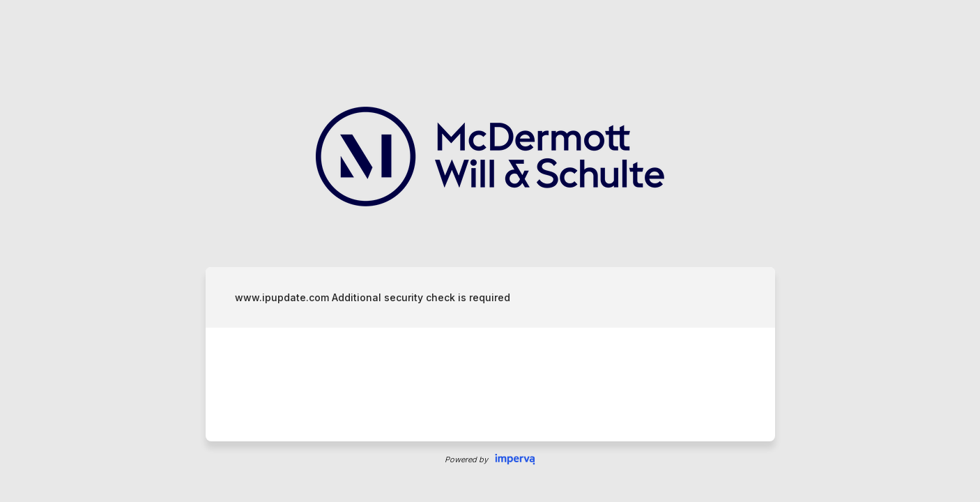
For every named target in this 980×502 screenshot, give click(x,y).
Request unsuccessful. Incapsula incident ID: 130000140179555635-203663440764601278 (490, 251)
